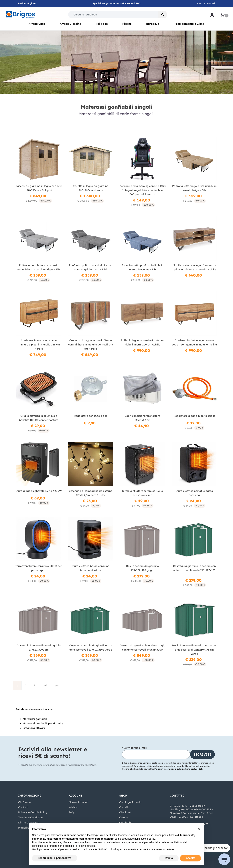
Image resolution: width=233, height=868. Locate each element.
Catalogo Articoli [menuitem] (130, 802)
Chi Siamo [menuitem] (25, 802)
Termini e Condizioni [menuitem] (31, 817)
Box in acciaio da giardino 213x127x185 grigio (143, 568)
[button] (163, 15)
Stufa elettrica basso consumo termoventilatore (91, 568)
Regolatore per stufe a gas (91, 416)
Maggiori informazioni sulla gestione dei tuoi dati (178, 769)
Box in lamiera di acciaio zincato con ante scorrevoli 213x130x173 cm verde (194, 650)
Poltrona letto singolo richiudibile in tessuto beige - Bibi (194, 188)
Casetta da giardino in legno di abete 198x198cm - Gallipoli (39, 188)
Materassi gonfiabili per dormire (43, 723)
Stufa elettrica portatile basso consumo (194, 493)
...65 (45, 685)
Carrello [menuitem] (124, 807)
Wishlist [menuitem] (74, 807)
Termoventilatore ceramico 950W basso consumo (142, 493)
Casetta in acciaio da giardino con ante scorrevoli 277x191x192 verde (91, 648)
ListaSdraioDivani (34, 728)
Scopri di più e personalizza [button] (55, 858)
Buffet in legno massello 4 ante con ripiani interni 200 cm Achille (143, 342)
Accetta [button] (190, 858)
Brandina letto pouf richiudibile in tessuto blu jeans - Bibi (142, 267)
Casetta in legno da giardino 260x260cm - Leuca (91, 188)
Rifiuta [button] (169, 858)
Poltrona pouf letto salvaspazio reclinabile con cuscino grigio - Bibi (39, 267)
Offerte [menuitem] (124, 817)
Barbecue (153, 24)
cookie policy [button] (148, 839)
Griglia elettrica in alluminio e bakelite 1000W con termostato (39, 418)
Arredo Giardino (70, 24)
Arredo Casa (37, 24)
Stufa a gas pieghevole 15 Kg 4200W (39, 491)
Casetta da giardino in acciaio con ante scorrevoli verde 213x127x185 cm (194, 570)
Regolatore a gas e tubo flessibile (194, 416)
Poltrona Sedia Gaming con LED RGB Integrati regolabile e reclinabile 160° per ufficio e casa (143, 190)
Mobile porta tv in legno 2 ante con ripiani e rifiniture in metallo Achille (194, 267)
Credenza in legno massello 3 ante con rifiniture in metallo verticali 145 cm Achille (91, 345)
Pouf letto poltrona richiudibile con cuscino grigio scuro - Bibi (91, 267)
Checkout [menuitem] (125, 812)
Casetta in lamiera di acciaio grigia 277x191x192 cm (39, 648)
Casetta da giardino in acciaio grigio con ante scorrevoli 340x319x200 (142, 648)
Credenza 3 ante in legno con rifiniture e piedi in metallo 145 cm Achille (39, 345)
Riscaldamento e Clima (189, 24)
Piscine (127, 24)
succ (57, 685)
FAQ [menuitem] (71, 812)
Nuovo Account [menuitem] (78, 802)
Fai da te (102, 24)
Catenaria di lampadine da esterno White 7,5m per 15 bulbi (91, 493)
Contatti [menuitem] (23, 807)
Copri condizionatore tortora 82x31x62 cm (142, 418)
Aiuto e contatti (206, 3)
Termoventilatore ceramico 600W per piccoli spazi (39, 568)
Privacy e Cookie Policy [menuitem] (33, 812)
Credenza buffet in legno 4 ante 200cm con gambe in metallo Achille (194, 342)
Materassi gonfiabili (35, 719)
